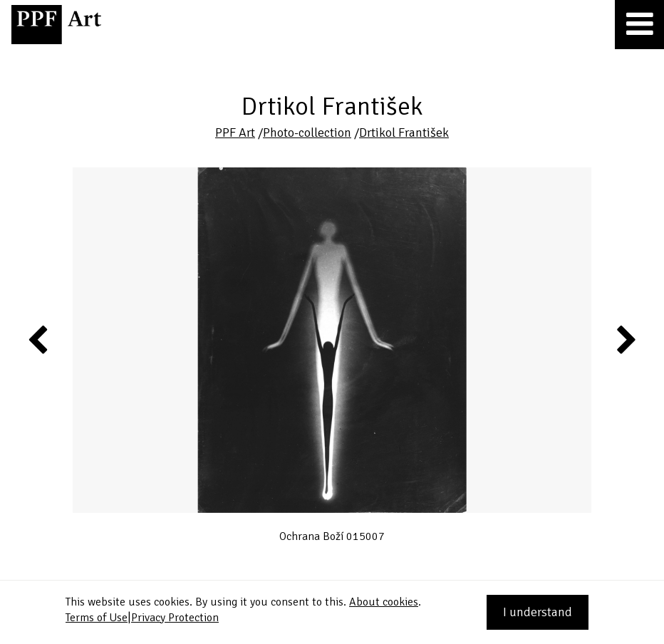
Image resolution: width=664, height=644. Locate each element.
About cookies (384, 602)
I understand (538, 612)
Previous (38, 339)
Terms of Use (97, 618)
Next (625, 339)
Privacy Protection (175, 618)
